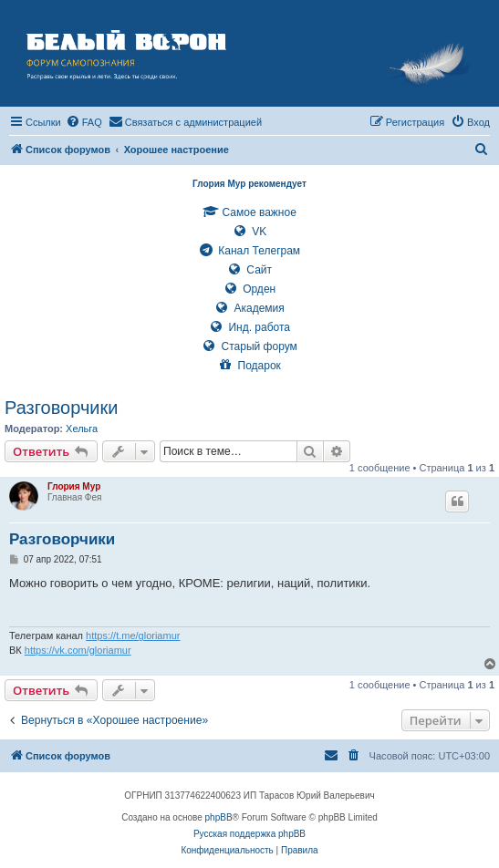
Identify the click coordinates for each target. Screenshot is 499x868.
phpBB (219, 817)
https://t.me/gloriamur (133, 635)
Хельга (82, 429)
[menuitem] (84, 122)
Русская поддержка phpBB (249, 834)
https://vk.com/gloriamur (78, 650)
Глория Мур (74, 486)
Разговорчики (61, 408)
